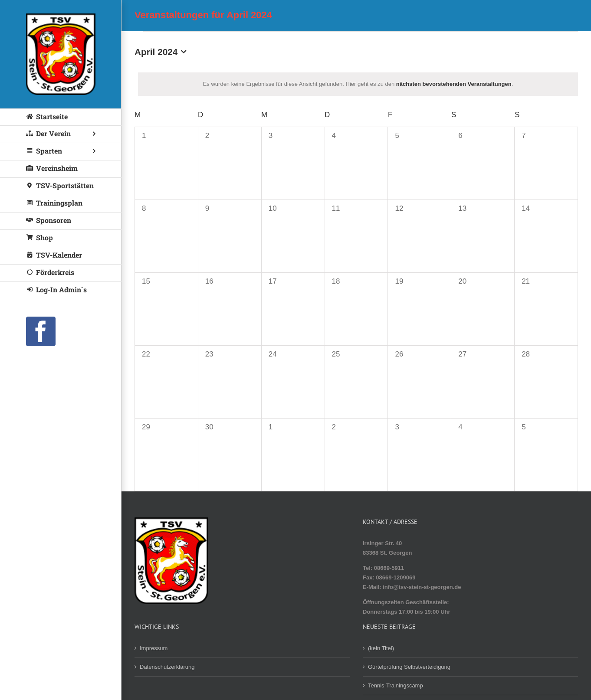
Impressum (154, 648)
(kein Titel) (381, 648)
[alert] (358, 84)
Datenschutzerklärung (167, 667)
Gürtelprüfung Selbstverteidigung (409, 667)
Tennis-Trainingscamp (396, 685)
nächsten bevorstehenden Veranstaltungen (454, 84)
